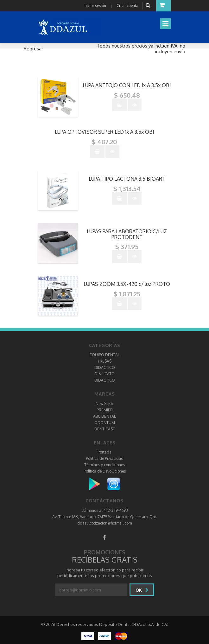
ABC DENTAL (104, 416)
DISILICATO (105, 374)
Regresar (33, 49)
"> (127, 80)
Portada (104, 452)
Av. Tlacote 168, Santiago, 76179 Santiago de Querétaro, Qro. (105, 517)
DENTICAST (105, 429)
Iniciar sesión (95, 6)
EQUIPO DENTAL (105, 355)
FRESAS (105, 361)
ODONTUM (105, 423)
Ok (142, 590)
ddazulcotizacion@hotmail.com (104, 523)
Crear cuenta (127, 6)
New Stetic (105, 404)
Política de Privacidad (105, 458)
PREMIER (105, 410)
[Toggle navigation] (165, 24)
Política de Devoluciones (105, 471)
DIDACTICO (105, 367)
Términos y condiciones (104, 465)
